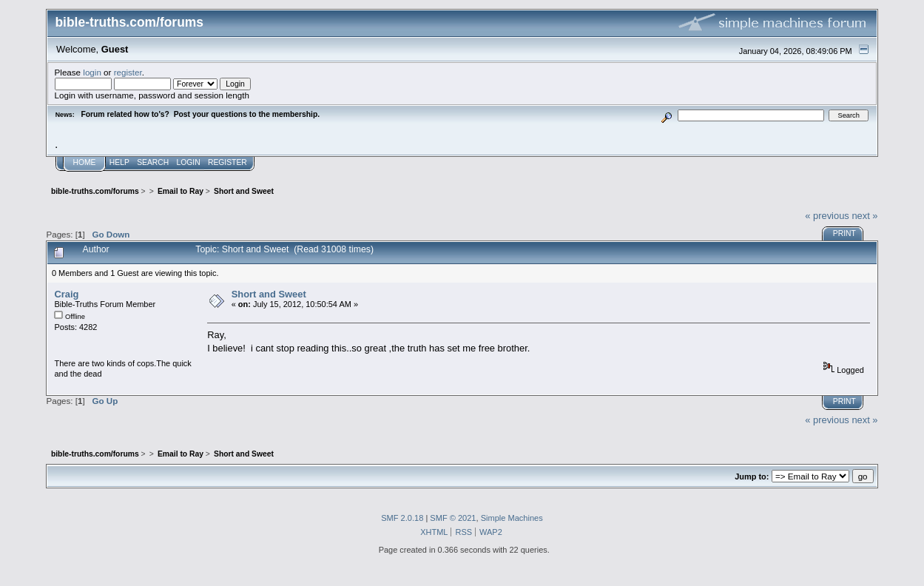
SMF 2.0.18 (402, 518)
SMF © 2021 (453, 518)
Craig (66, 294)
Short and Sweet (269, 294)
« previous (827, 216)
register (128, 72)
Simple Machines (512, 518)
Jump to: (752, 476)
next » (864, 216)
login (92, 72)
